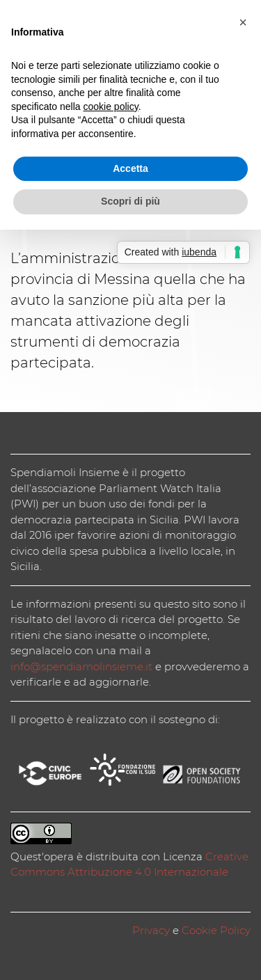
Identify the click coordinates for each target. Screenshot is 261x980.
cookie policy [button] (111, 106)
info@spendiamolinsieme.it (81, 666)
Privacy (151, 930)
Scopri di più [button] (130, 201)
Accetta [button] (130, 168)
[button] (243, 22)
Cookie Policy (216, 930)
